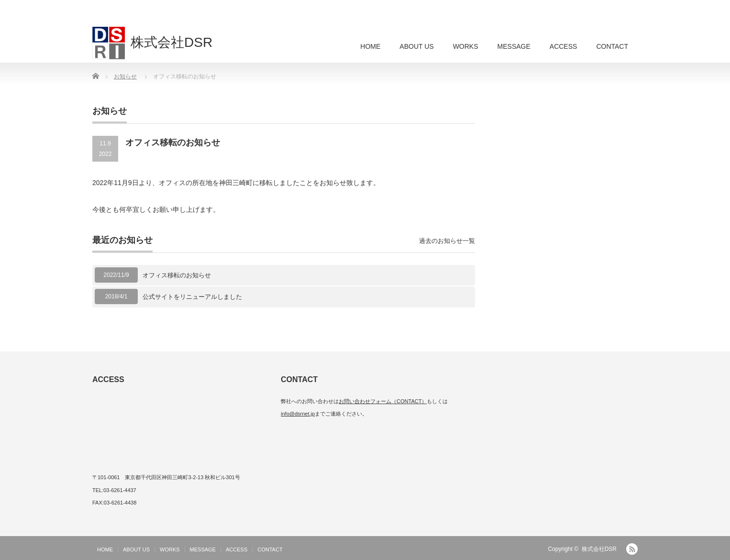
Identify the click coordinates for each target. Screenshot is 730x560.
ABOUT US (416, 46)
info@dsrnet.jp (298, 414)
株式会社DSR (599, 549)
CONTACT (612, 46)
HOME (370, 46)
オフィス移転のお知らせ (177, 275)
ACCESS (564, 46)
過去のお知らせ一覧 (447, 241)
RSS (632, 549)
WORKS (466, 46)
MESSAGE (514, 46)
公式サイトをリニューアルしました (192, 297)
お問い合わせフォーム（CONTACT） (383, 401)
